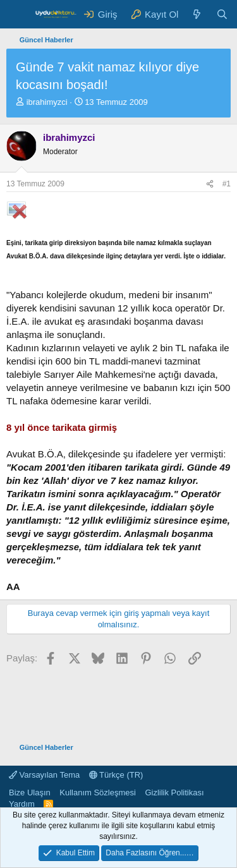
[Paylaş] (210, 184)
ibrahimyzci (47, 102)
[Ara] (222, 14)
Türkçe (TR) (116, 775)
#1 (227, 184)
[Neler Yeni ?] (197, 14)
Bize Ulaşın (30, 793)
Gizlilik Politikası (174, 793)
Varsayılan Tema (44, 775)
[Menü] (17, 15)
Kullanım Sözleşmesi (98, 793)
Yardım (22, 804)
